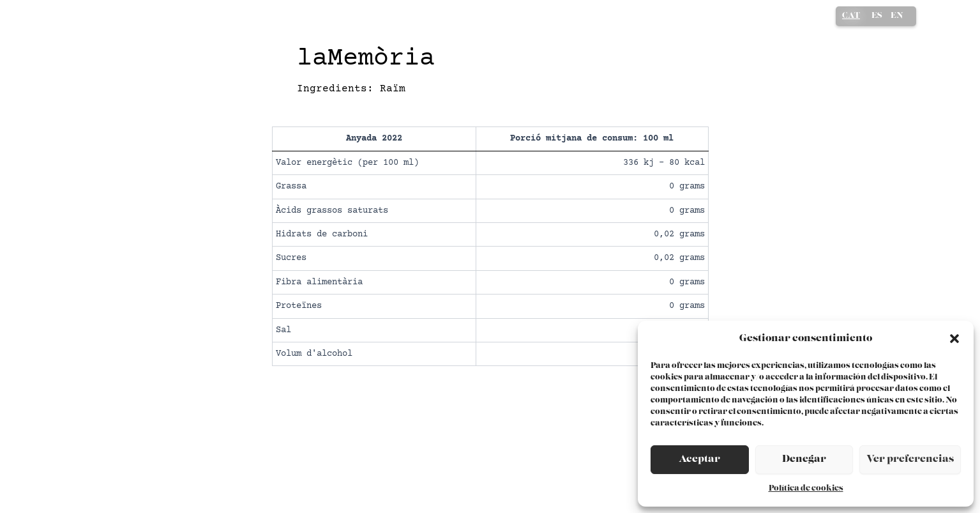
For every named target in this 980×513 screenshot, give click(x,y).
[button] (954, 339)
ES (877, 16)
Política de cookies (806, 488)
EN (897, 16)
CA (851, 17)
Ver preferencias (910, 459)
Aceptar (699, 459)
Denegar (804, 459)
